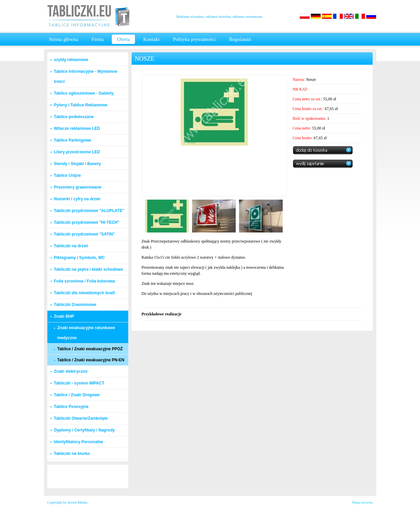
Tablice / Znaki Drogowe (77, 395)
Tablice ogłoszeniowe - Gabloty (84, 93)
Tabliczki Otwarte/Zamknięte (81, 418)
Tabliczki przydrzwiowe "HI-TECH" (87, 222)
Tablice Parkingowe (73, 140)
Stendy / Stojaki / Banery (78, 164)
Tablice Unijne (67, 175)
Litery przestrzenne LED (77, 152)
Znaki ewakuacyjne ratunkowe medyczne (86, 333)
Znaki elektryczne (71, 371)
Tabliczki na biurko (72, 454)
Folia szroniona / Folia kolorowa (85, 281)
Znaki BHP (64, 316)
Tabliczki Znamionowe (75, 305)
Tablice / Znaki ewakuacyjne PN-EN (91, 360)
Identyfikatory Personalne (79, 442)
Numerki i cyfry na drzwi (77, 199)
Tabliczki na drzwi (71, 246)
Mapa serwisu (362, 502)
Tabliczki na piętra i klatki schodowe (89, 269)
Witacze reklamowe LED (77, 128)
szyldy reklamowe (71, 60)
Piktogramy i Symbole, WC (80, 258)
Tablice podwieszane (74, 117)
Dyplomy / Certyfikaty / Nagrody (84, 430)
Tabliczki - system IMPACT (79, 383)
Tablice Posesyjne (71, 407)
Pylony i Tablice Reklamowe (81, 105)
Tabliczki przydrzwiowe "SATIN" (85, 234)
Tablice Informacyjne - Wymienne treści (86, 76)
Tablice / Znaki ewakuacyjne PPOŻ (90, 349)
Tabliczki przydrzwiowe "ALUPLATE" (89, 211)
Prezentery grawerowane (78, 187)
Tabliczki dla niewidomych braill (85, 293)
